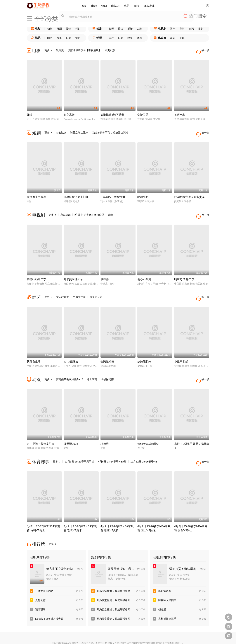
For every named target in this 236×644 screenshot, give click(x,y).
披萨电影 (180, 111)
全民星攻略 (107, 348)
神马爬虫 (105, 637)
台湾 (191, 29)
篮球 (173, 38)
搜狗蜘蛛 (118, 637)
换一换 (204, 50)
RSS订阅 (78, 637)
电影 (94, 5)
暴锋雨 (105, 269)
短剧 (104, 5)
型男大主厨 (79, 287)
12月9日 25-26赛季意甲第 (79, 445)
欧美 (59, 38)
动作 (50, 29)
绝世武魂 (92, 366)
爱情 (69, 29)
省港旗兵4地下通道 (112, 111)
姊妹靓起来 (144, 348)
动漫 (137, 5)
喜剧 (59, 29)
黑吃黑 (60, 50)
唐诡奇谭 (65, 208)
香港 (182, 29)
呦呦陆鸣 (143, 190)
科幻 (78, 29)
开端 (29, 111)
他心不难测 (144, 269)
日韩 (69, 38)
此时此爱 (110, 50)
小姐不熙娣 (181, 348)
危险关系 (143, 111)
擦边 (121, 29)
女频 (111, 29)
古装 (139, 29)
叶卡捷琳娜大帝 (73, 269)
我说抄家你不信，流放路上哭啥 (110, 129)
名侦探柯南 (107, 366)
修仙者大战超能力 (148, 427)
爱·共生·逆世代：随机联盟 (89, 208)
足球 (182, 38)
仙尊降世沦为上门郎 (76, 190)
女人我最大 (63, 287)
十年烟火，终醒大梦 (113, 190)
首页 (84, 5)
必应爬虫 (158, 637)
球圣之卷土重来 (79, 129)
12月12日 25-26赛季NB (144, 445)
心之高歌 (69, 111)
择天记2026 (71, 427)
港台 (78, 38)
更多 (48, 50)
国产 (173, 29)
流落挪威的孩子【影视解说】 (84, 50)
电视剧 (115, 5)
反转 (130, 29)
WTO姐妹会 (71, 348)
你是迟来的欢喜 (36, 190)
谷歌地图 (145, 637)
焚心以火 (61, 129)
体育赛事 (149, 5)
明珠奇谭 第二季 (184, 269)
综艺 (127, 5)
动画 (139, 38)
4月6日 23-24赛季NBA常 (112, 445)
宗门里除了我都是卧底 (41, 427)
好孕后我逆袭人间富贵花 (189, 190)
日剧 (201, 29)
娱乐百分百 (96, 287)
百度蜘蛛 (91, 637)
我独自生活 (34, 348)
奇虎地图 (131, 637)
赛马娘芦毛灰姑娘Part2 (69, 366)
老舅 (111, 208)
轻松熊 (105, 427)
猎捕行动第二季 (36, 269)
